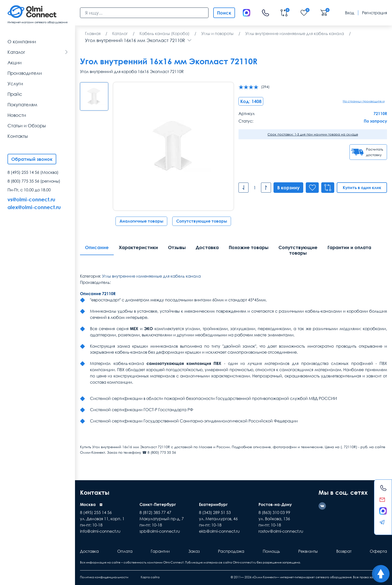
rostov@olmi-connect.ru (281, 531)
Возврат (344, 551)
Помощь (271, 551)
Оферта (378, 551)
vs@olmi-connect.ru (31, 199)
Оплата (125, 551)
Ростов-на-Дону (275, 504)
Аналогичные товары (141, 221)
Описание (97, 247)
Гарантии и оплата (349, 247)
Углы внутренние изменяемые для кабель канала (151, 276)
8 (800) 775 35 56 (23, 181)
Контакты (95, 492)
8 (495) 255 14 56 (23, 172)
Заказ (194, 551)
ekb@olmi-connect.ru (219, 531)
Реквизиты (308, 551)
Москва (88, 504)
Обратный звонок (32, 159)
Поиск (224, 13)
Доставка (207, 247)
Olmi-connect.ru (244, 562)
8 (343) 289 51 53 (215, 512)
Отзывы (177, 247)
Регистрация (374, 13)
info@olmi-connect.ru (100, 531)
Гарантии (160, 551)
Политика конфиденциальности (104, 577)
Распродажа (231, 551)
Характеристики (138, 247)
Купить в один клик (362, 188)
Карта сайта (150, 577)
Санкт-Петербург (158, 504)
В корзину (288, 188)
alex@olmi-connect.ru (34, 207)
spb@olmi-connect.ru (160, 531)
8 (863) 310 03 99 (274, 512)
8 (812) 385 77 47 (155, 512)
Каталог (37, 52)
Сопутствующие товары (202, 221)
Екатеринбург (213, 504)
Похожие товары (249, 247)
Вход (350, 13)
